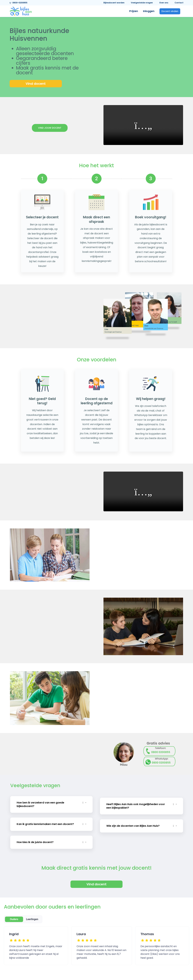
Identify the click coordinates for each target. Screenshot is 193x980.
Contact (179, 3)
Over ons (164, 3)
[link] (21, 11)
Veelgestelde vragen (142, 3)
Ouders (14, 916)
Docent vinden (170, 11)
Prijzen (134, 11)
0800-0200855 (18, 3)
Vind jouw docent (50, 128)
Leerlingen (32, 916)
